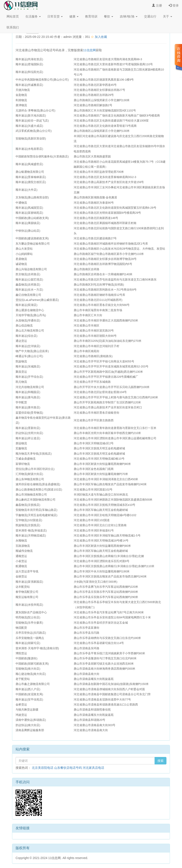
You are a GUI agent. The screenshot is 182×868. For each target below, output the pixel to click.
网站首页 (13, 16)
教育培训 (91, 16)
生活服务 (33, 16)
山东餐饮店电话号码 (68, 768)
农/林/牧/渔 (129, 16)
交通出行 (150, 16)
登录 (174, 5)
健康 (74, 16)
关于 (168, 16)
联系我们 (13, 27)
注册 (157, 5)
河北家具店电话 (93, 768)
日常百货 (55, 16)
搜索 (161, 761)
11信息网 (89, 50)
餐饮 (109, 16)
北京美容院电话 (43, 768)
